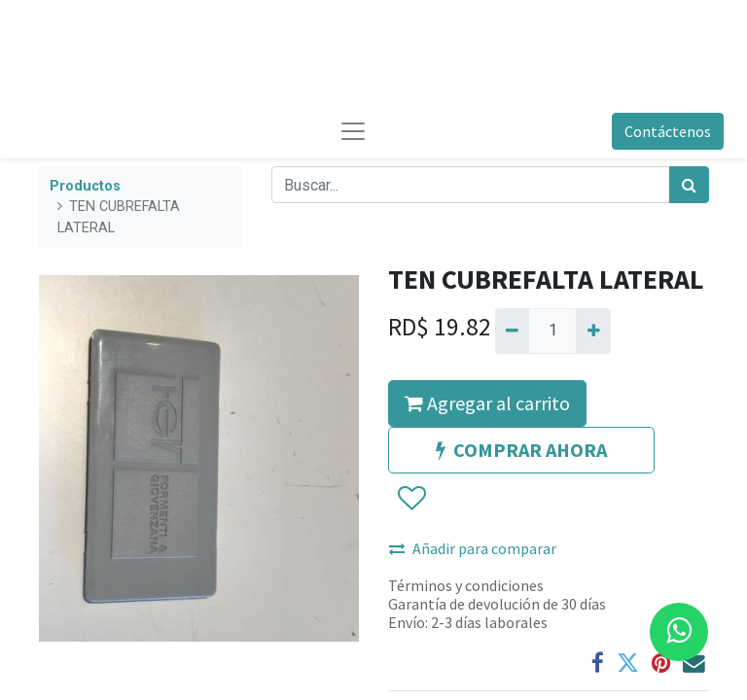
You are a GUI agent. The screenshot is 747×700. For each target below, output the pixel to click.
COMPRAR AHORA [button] (521, 450)
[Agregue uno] (593, 331)
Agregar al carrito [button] (487, 403)
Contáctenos (668, 131)
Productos (85, 186)
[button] (411, 499)
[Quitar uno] (512, 331)
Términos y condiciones (466, 585)
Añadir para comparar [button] (473, 548)
